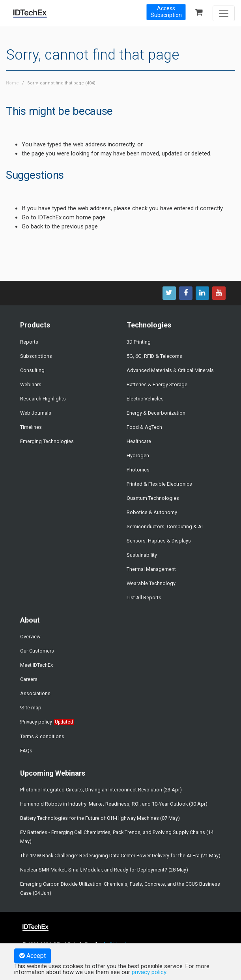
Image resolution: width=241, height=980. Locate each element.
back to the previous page (64, 226)
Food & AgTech (144, 427)
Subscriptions (36, 356)
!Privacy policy (36, 722)
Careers (29, 679)
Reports (29, 342)
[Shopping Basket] (202, 13)
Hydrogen (138, 455)
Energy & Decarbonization (156, 413)
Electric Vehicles (145, 399)
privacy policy (149, 972)
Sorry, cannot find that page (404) (61, 83)
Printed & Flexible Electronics (159, 484)
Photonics (138, 470)
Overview (30, 637)
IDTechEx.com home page (72, 217)
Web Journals (36, 413)
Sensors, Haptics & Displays (159, 541)
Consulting (32, 370)
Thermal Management (151, 569)
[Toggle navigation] (224, 13)
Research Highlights (43, 399)
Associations (35, 693)
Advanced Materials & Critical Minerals (170, 370)
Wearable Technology (151, 583)
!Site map (31, 708)
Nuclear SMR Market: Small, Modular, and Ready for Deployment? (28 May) (104, 870)
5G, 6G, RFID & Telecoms (154, 356)
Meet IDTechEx (36, 665)
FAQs (26, 751)
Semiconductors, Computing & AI (165, 526)
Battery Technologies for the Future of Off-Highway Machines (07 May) (100, 818)
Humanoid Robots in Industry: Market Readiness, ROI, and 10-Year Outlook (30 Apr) (114, 804)
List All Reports (144, 598)
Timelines (31, 427)
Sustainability (142, 555)
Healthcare (139, 441)
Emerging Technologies (47, 441)
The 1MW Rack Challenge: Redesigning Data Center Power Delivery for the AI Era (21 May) (120, 856)
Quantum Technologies (153, 498)
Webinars (31, 384)
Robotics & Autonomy (152, 512)
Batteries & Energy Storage (157, 384)
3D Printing (139, 342)
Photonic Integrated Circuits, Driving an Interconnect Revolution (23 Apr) (101, 790)
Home (12, 83)
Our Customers (37, 651)
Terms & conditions (42, 736)
